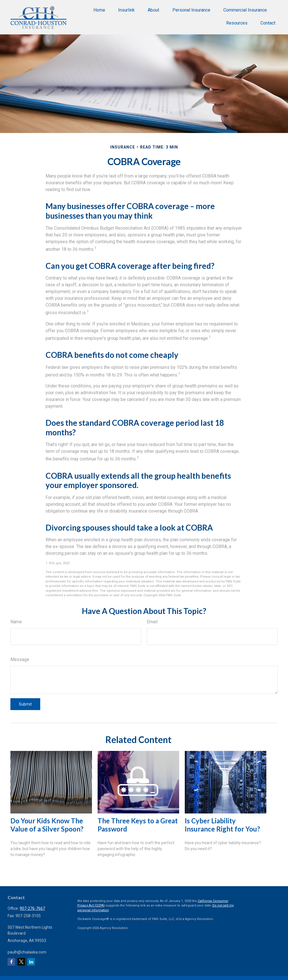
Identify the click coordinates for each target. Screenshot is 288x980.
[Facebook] (11, 962)
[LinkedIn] (31, 962)
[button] (99, 10)
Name (16, 622)
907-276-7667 (32, 908)
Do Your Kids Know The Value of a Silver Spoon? (47, 825)
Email (152, 622)
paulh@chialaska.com (27, 952)
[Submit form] (25, 704)
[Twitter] (21, 962)
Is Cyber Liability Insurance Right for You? (222, 825)
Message (20, 659)
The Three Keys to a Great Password (138, 825)
